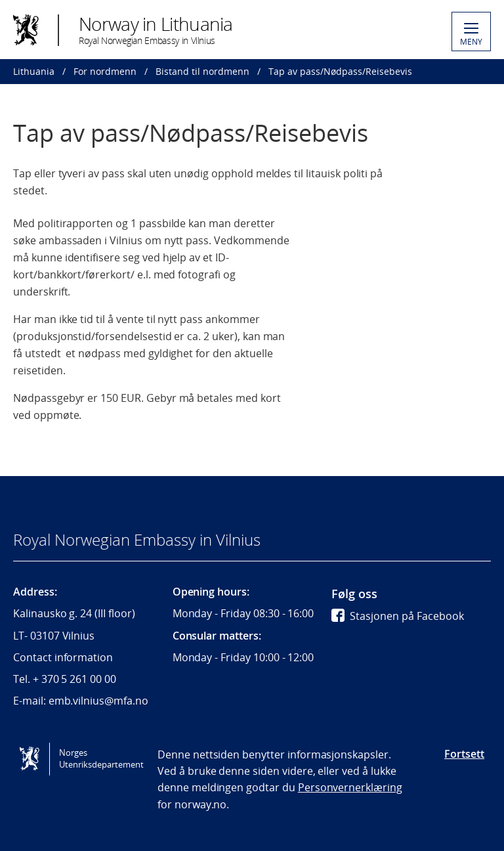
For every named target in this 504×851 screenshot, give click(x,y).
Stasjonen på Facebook (398, 616)
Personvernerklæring (350, 787)
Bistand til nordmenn (202, 71)
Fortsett (464, 754)
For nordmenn (105, 71)
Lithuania (34, 71)
